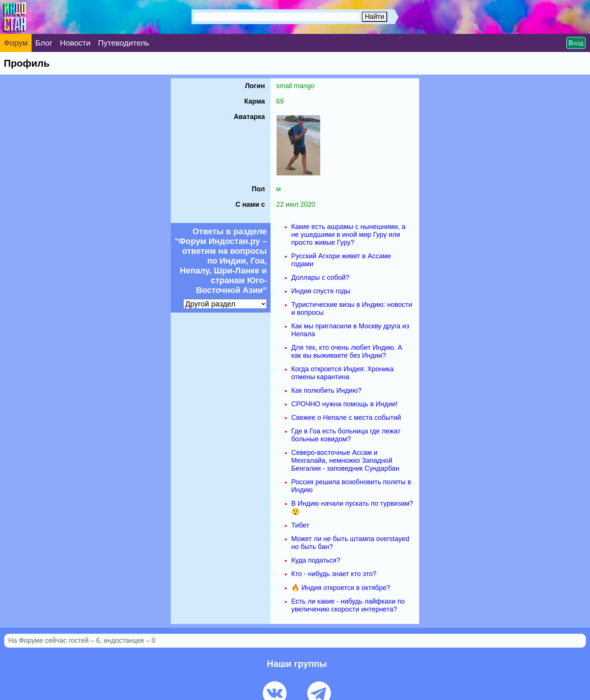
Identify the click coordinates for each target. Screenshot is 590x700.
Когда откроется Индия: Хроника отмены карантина (342, 373)
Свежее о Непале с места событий (346, 418)
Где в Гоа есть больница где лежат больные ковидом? (346, 435)
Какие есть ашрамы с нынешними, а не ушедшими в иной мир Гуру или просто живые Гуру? (348, 235)
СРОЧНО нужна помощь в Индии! (344, 404)
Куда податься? (316, 560)
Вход (576, 43)
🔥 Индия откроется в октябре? (341, 588)
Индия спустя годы (321, 291)
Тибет (300, 525)
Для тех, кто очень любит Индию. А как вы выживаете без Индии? (347, 352)
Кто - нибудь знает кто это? (334, 574)
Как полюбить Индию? (326, 390)
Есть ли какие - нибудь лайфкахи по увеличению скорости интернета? (348, 605)
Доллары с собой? (320, 278)
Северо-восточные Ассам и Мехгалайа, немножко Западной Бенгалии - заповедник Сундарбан (345, 461)
